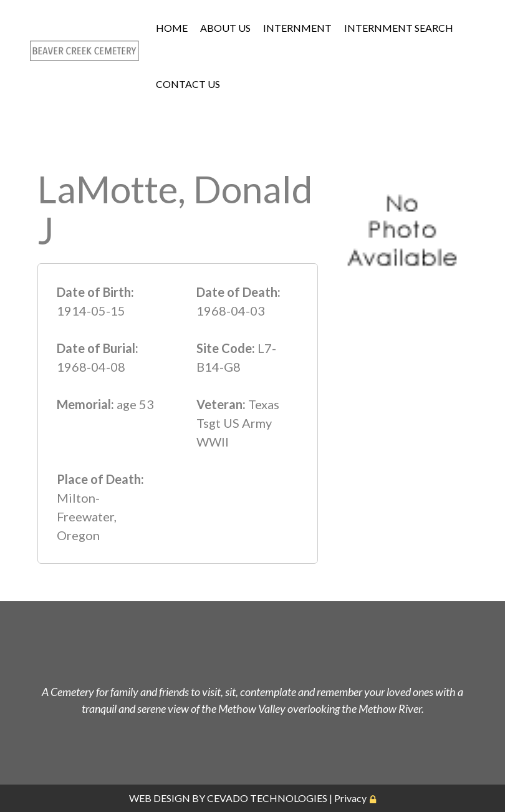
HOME (172, 28)
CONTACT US (188, 84)
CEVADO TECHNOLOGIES (267, 798)
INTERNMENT (297, 28)
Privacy (350, 798)
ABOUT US (225, 28)
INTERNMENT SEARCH (399, 28)
